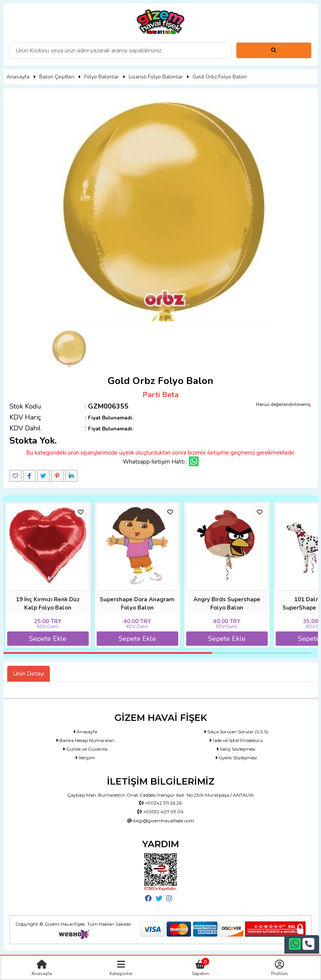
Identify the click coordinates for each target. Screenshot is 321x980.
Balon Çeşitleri (57, 77)
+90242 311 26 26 (160, 803)
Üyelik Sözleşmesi (236, 758)
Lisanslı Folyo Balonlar (156, 77)
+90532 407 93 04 (160, 812)
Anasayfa (18, 77)
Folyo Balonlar (102, 77)
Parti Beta (160, 395)
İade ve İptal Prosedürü (236, 740)
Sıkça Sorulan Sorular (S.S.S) (236, 732)
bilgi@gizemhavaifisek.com (161, 821)
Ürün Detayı (29, 674)
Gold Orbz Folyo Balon (220, 77)
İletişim (85, 758)
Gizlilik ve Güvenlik (85, 749)
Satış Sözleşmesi (236, 749)
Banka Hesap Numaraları (85, 740)
